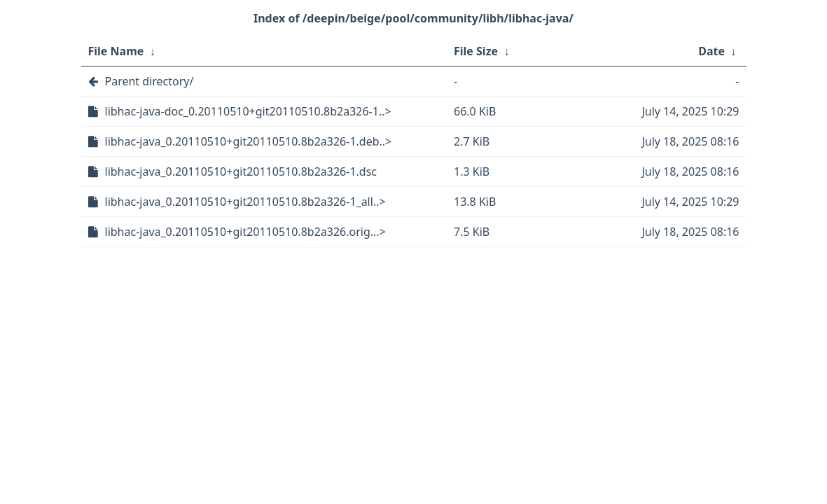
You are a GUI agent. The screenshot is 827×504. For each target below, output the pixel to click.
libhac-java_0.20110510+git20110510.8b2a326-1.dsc (241, 171)
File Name (116, 51)
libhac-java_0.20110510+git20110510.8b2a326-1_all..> (245, 202)
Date (711, 51)
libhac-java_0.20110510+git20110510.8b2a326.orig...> (245, 232)
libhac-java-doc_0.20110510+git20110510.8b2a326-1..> (248, 111)
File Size (476, 51)
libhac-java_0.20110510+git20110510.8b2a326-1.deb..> (249, 141)
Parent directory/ (150, 81)
